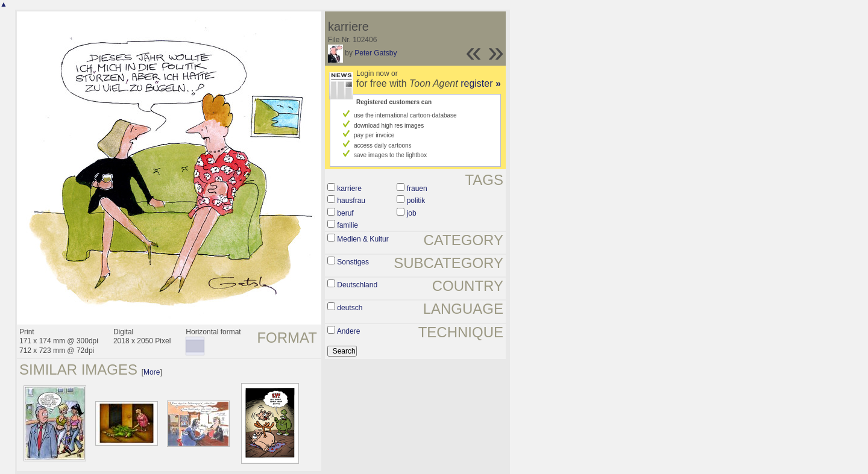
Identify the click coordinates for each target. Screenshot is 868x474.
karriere (349, 189)
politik (416, 201)
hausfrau (351, 201)
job (412, 213)
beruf (345, 213)
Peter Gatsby (376, 53)
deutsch (350, 308)
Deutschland (357, 285)
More (152, 372)
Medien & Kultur (363, 239)
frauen (417, 189)
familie (348, 225)
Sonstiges (353, 262)
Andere (349, 331)
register (481, 83)
